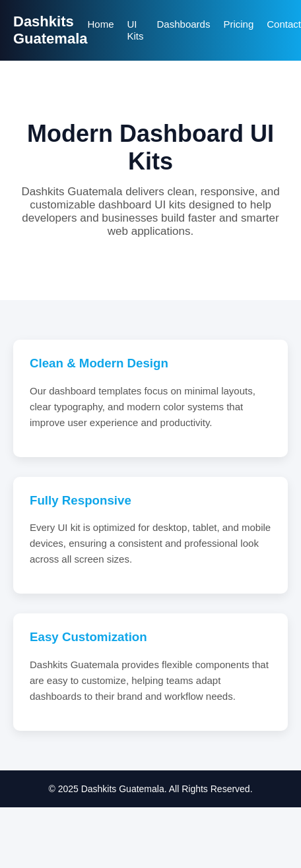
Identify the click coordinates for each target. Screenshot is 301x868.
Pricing (238, 24)
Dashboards (184, 24)
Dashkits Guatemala (50, 30)
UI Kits (136, 30)
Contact (284, 24)
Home (101, 24)
